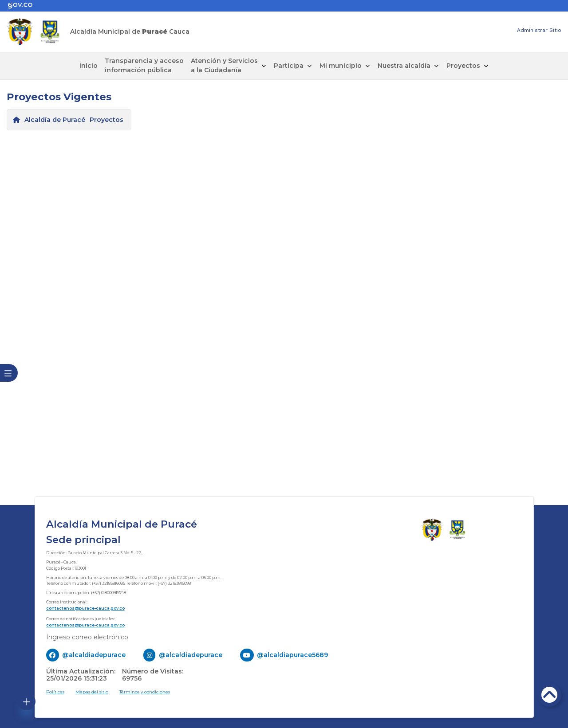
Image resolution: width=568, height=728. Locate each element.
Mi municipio (341, 66)
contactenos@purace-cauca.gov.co (85, 608)
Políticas (55, 692)
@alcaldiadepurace (94, 655)
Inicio (89, 66)
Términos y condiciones (145, 692)
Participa (289, 66)
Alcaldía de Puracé (55, 120)
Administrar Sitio (539, 30)
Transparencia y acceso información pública (144, 65)
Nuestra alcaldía (404, 66)
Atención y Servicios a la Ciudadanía (224, 65)
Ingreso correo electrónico (87, 637)
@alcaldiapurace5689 (292, 655)
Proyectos (463, 66)
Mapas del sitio (92, 692)
